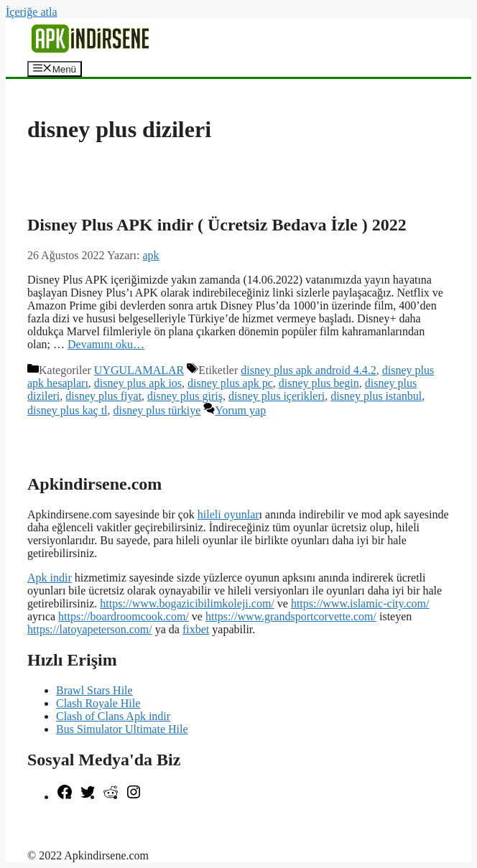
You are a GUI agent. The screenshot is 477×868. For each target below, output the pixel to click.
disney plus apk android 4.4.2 (308, 370)
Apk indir (50, 578)
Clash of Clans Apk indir (113, 716)
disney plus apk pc (230, 383)
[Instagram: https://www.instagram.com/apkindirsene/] (134, 797)
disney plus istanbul (376, 396)
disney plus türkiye (157, 410)
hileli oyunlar (228, 514)
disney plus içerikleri (277, 396)
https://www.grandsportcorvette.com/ (291, 616)
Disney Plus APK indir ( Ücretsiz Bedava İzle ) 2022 (217, 225)
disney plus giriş (185, 396)
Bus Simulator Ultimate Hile (122, 729)
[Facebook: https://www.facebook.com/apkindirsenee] (65, 797)
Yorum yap (240, 410)
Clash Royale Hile (98, 703)
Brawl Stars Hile (94, 690)
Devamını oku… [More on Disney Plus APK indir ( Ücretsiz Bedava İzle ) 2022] (106, 344)
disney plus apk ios (138, 383)
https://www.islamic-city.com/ (360, 603)
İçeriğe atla (32, 12)
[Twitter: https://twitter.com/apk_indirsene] (88, 797)
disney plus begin (319, 383)
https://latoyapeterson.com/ (90, 629)
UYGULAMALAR (139, 370)
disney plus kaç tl (68, 410)
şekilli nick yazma (69, 821)
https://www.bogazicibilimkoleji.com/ (187, 603)
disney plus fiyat (103, 396)
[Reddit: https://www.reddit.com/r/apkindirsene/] (111, 797)
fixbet (196, 629)
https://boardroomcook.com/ (124, 616)
